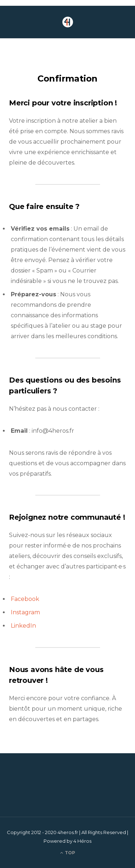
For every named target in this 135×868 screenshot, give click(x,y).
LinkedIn (23, 626)
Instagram (25, 612)
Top (68, 853)
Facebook (25, 599)
